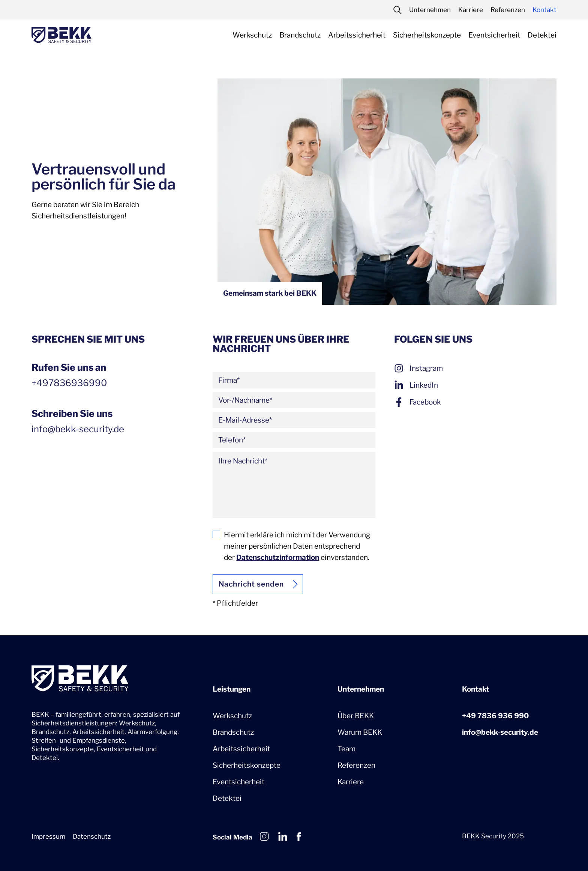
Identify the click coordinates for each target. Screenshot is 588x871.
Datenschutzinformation (278, 557)
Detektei (227, 798)
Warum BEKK (360, 732)
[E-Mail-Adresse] (294, 420)
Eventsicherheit (238, 782)
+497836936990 (69, 383)
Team (346, 749)
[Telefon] (294, 440)
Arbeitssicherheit (241, 749)
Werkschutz (232, 716)
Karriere (351, 782)
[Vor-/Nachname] (294, 400)
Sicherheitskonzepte (247, 765)
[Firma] (294, 380)
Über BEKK (356, 716)
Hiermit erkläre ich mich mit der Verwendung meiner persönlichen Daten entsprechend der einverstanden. (297, 546)
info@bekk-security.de (500, 732)
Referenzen (356, 765)
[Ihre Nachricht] (294, 485)
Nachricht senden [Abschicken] (251, 584)
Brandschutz (233, 732)
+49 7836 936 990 (495, 716)
